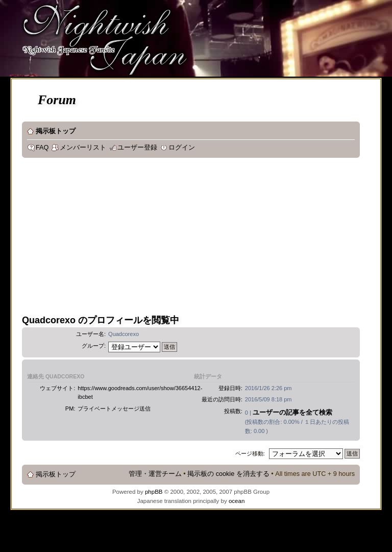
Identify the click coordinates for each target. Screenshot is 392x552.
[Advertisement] (140, 239)
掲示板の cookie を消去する (228, 474)
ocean (237, 501)
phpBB (154, 492)
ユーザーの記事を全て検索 (292, 412)
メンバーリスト (83, 148)
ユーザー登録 (137, 148)
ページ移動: (250, 453)
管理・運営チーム (155, 474)
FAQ (42, 148)
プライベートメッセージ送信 (114, 409)
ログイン (182, 148)
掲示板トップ (56, 131)
